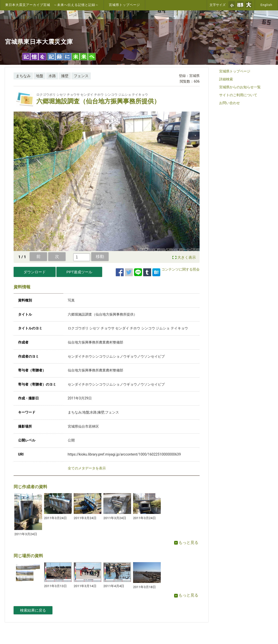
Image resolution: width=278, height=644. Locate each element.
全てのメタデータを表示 (87, 468)
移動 (100, 256)
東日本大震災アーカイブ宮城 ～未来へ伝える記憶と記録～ (52, 5)
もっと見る (186, 542)
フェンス (81, 76)
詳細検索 (226, 79)
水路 (52, 76)
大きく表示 (187, 257)
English (266, 5)
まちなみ (23, 76)
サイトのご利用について (238, 95)
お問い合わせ (230, 103)
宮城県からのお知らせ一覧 (240, 87)
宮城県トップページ (124, 5)
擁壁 (65, 76)
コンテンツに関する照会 (181, 269)
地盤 (40, 76)
